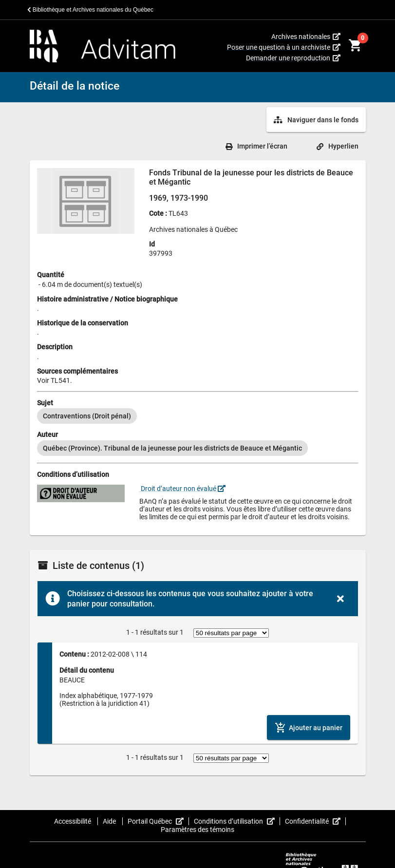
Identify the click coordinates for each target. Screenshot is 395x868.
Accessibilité (73, 821)
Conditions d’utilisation (237, 821)
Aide (110, 821)
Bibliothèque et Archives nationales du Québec (91, 10)
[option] (87, 416)
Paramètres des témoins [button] (197, 830)
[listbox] (198, 416)
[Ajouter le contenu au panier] (309, 727)
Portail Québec (158, 821)
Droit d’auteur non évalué (182, 489)
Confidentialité (315, 821)
